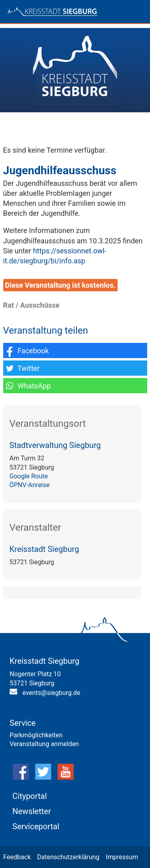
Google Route (29, 476)
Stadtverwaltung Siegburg (55, 445)
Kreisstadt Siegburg (44, 549)
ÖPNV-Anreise (30, 485)
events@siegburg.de (51, 693)
